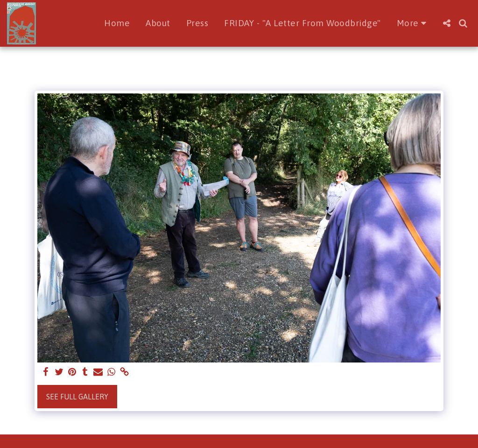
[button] (446, 23)
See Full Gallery (77, 397)
